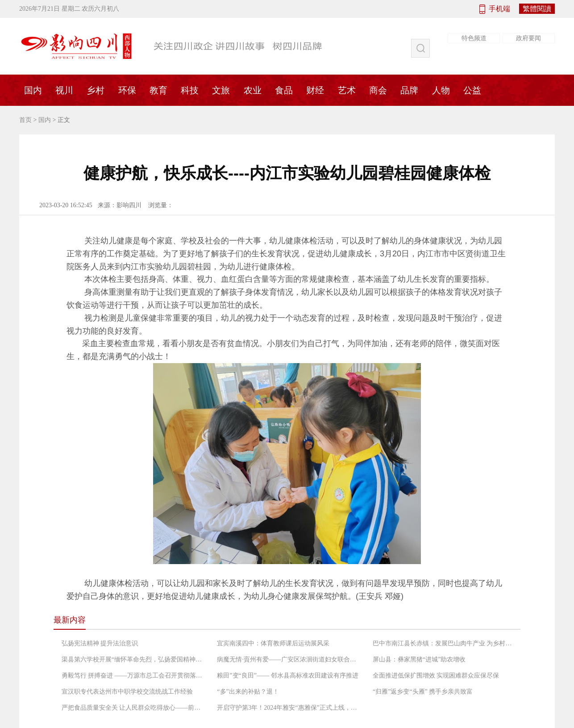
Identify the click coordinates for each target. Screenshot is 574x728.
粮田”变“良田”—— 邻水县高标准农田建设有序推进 (287, 676)
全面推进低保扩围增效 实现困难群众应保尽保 (436, 676)
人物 (441, 90)
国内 (33, 90)
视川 (64, 90)
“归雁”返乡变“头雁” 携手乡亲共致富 (423, 692)
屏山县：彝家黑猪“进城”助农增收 (419, 659)
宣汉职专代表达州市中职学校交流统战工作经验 (127, 692)
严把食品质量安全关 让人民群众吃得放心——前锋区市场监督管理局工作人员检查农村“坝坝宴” (133, 708)
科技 (190, 90)
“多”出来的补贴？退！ (248, 692)
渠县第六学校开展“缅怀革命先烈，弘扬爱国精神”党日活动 (133, 659)
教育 (158, 90)
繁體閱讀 (537, 9)
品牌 (409, 90)
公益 (472, 90)
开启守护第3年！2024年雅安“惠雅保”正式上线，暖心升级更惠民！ (288, 708)
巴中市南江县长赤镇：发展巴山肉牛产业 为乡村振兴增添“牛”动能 (444, 643)
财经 (315, 90)
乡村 (96, 90)
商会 (378, 90)
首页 (25, 120)
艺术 (347, 90)
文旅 (221, 90)
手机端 (499, 9)
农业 (253, 90)
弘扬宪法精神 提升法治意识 (100, 643)
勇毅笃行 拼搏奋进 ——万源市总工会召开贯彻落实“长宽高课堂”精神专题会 (133, 676)
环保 (127, 90)
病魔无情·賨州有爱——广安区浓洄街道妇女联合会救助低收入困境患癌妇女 (288, 659)
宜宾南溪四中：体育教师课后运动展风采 (273, 643)
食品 (284, 90)
